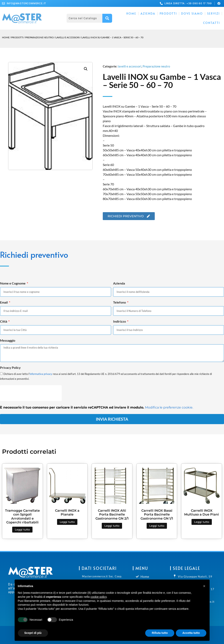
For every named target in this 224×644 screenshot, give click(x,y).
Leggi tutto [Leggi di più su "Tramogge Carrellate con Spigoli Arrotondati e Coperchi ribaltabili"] (22, 530)
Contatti (212, 23)
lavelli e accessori (68, 37)
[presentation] (31, 393)
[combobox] (85, 18)
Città (4, 321)
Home (131, 13)
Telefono (120, 302)
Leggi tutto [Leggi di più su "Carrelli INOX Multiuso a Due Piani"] (202, 522)
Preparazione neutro (39, 37)
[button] (86, 69)
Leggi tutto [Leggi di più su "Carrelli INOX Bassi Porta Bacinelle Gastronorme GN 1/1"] (157, 526)
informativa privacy (41, 374)
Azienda (148, 13)
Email (4, 302)
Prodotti (168, 13)
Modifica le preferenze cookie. (169, 407)
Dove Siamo (192, 13)
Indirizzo (120, 321)
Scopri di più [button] (33, 633)
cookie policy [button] (99, 597)
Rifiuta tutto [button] (160, 633)
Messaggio (8, 341)
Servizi (213, 13)
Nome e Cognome (13, 283)
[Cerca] (107, 18)
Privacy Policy (10, 368)
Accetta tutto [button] (191, 633)
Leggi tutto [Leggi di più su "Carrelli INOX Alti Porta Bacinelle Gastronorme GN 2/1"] (112, 526)
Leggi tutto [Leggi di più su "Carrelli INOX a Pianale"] (67, 522)
